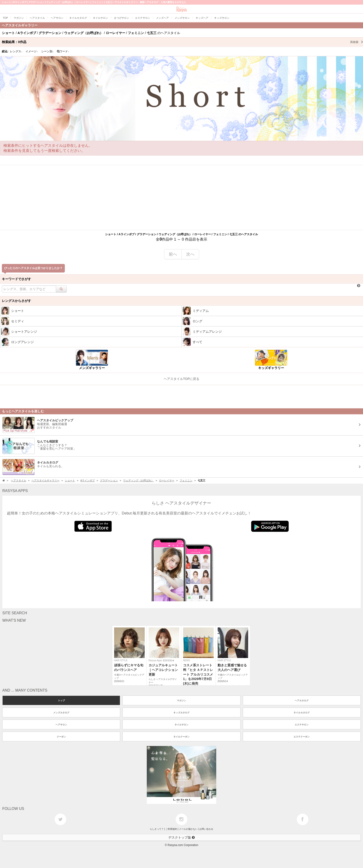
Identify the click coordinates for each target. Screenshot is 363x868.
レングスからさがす (16, 301)
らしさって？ (157, 829)
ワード (63, 51)
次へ (190, 254)
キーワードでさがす (16, 279)
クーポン (61, 737)
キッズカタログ (181, 713)
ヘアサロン (61, 725)
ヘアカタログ (302, 700)
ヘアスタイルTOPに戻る (182, 379)
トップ (61, 700)
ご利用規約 (171, 829)
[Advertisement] (181, 197)
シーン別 (47, 51)
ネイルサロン (181, 725)
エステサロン (302, 725)
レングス (16, 51)
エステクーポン (302, 737)
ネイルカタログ (302, 713)
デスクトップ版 (181, 837)
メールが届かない (188, 829)
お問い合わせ (206, 829)
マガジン (181, 700)
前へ (173, 254)
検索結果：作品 (182, 42)
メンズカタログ (61, 713)
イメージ (32, 51)
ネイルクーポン (181, 737)
